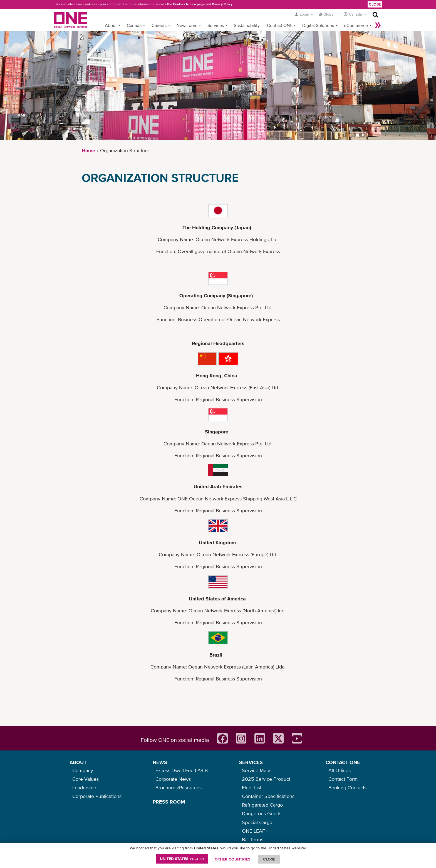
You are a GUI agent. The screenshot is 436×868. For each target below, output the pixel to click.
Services (216, 25)
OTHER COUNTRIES (232, 859)
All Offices (340, 770)
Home (88, 150)
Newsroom (187, 25)
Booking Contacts (347, 788)
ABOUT (78, 762)
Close (375, 4)
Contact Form (343, 779)
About (111, 25)
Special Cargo (257, 822)
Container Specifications (268, 796)
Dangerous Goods (262, 813)
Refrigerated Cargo (262, 805)
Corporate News (173, 779)
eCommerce (356, 25)
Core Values (86, 779)
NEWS (160, 762)
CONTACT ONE (343, 762)
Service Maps (257, 770)
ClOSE (269, 859)
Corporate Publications (97, 796)
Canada (134, 25)
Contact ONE (280, 25)
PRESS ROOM (169, 802)
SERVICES (251, 762)
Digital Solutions (318, 25)
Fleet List (252, 788)
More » (378, 25)
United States (182, 859)
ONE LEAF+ (255, 831)
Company (83, 770)
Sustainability (247, 25)
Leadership (84, 788)
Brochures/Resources (179, 788)
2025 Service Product (266, 779)
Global (329, 14)
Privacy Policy (222, 4)
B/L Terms (253, 840)
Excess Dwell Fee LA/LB (182, 770)
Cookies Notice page (189, 4)
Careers (159, 25)
